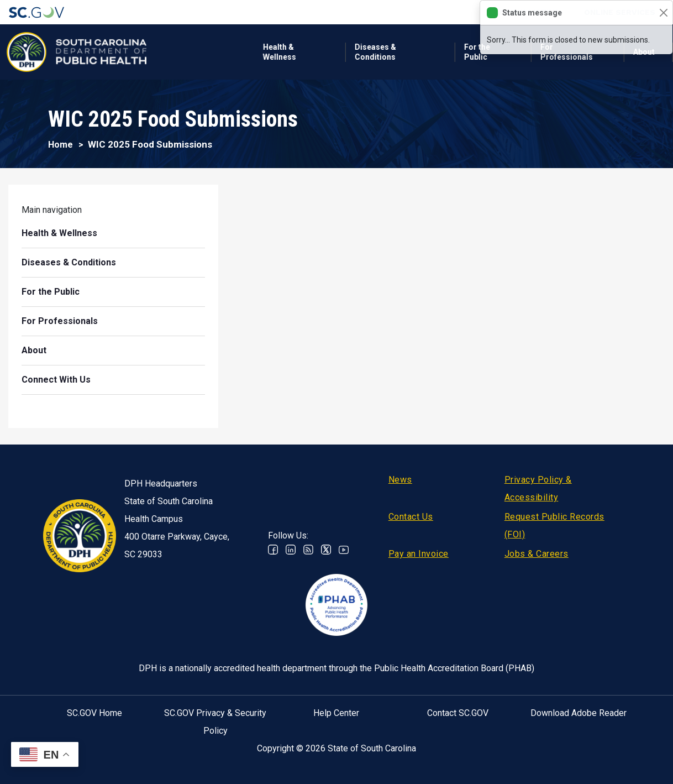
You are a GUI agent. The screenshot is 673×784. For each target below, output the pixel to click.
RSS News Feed (308, 550)
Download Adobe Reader (579, 713)
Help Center (336, 713)
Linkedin (291, 550)
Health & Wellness (172, 52)
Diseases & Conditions (268, 52)
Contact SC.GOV (458, 713)
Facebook (273, 550)
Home (61, 145)
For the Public (369, 52)
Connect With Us (57, 380)
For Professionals (459, 52)
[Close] (663, 13)
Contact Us (411, 517)
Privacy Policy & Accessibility (538, 488)
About (34, 350)
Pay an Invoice (419, 554)
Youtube (344, 550)
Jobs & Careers (537, 554)
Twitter (326, 550)
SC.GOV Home (94, 713)
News (400, 480)
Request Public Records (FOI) (554, 526)
